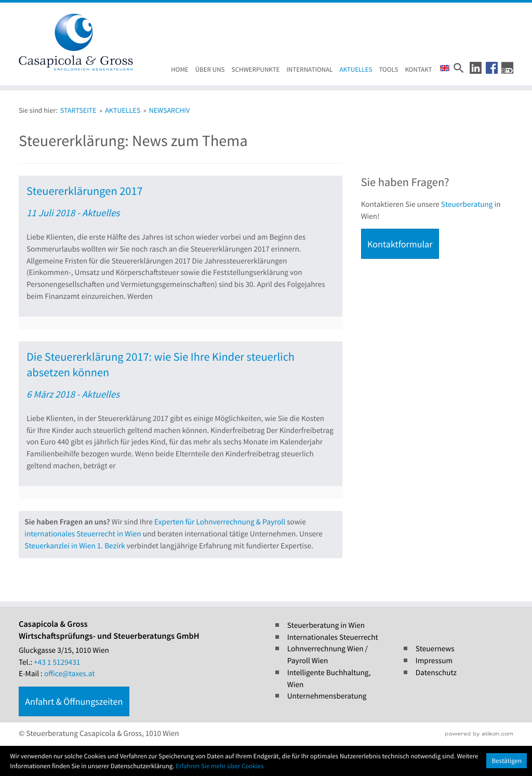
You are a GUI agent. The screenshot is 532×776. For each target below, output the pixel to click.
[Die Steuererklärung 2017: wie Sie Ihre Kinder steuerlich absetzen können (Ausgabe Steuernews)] (181, 420)
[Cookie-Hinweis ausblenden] (507, 761)
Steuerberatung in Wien (326, 626)
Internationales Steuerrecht (333, 637)
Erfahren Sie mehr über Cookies (220, 766)
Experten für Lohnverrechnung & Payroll (220, 522)
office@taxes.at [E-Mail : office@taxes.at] (69, 674)
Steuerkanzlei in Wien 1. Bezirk (75, 546)
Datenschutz (436, 673)
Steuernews (435, 649)
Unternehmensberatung (327, 696)
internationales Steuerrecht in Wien (83, 534)
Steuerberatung (467, 205)
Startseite (78, 110)
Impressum (434, 661)
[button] (476, 68)
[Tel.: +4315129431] (57, 663)
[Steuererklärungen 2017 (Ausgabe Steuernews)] (181, 253)
